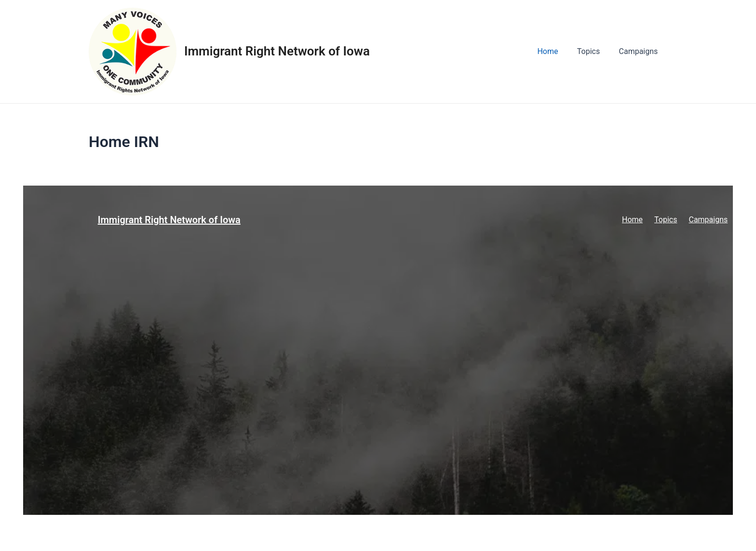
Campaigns (640, 51)
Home (557, 51)
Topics (594, 51)
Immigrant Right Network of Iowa (277, 51)
